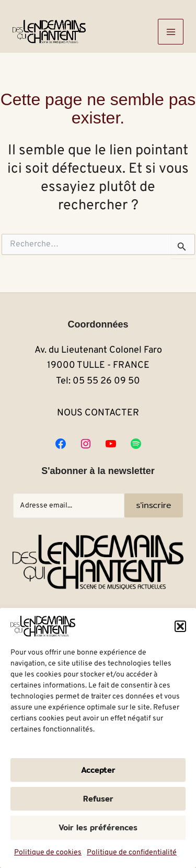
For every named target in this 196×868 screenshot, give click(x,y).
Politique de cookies (48, 853)
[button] (180, 626)
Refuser (98, 799)
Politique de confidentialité (132, 853)
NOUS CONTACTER (98, 413)
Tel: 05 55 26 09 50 (98, 381)
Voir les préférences (98, 827)
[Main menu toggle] (171, 32)
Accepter (98, 770)
